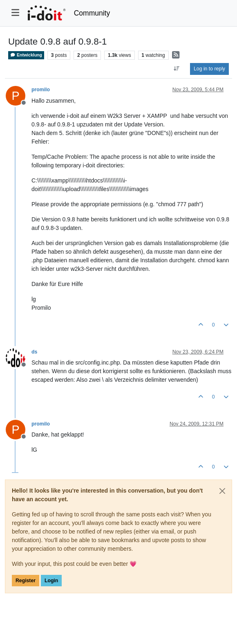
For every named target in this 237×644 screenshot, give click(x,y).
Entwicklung (26, 55)
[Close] (222, 491)
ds (34, 352)
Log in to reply (209, 69)
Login (51, 581)
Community (92, 13)
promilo (41, 90)
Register (26, 581)
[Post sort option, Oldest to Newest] (177, 69)
